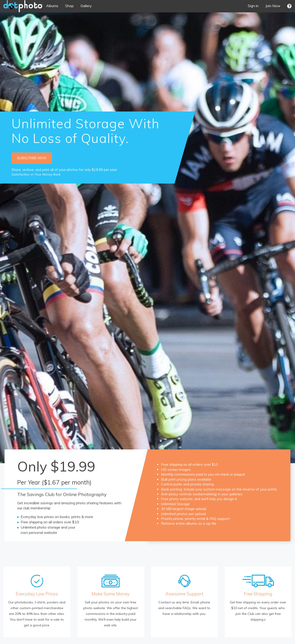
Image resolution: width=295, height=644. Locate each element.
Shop (69, 6)
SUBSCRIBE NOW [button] (32, 158)
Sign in (253, 6)
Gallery (86, 6)
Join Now (273, 6)
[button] (289, 6)
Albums (52, 6)
